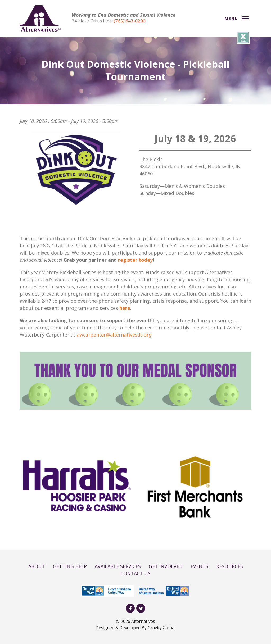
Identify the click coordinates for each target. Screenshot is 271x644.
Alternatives (143, 621)
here (125, 308)
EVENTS (199, 566)
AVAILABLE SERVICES (118, 566)
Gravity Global (162, 628)
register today (135, 260)
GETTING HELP (70, 566)
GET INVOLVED (166, 566)
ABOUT (37, 566)
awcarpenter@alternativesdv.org (114, 335)
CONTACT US (135, 573)
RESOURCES (230, 566)
